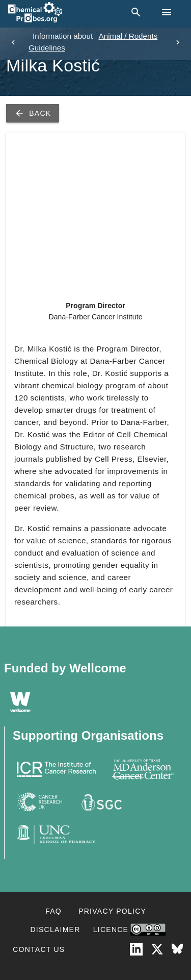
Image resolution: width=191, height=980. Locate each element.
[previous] (13, 42)
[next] (178, 42)
